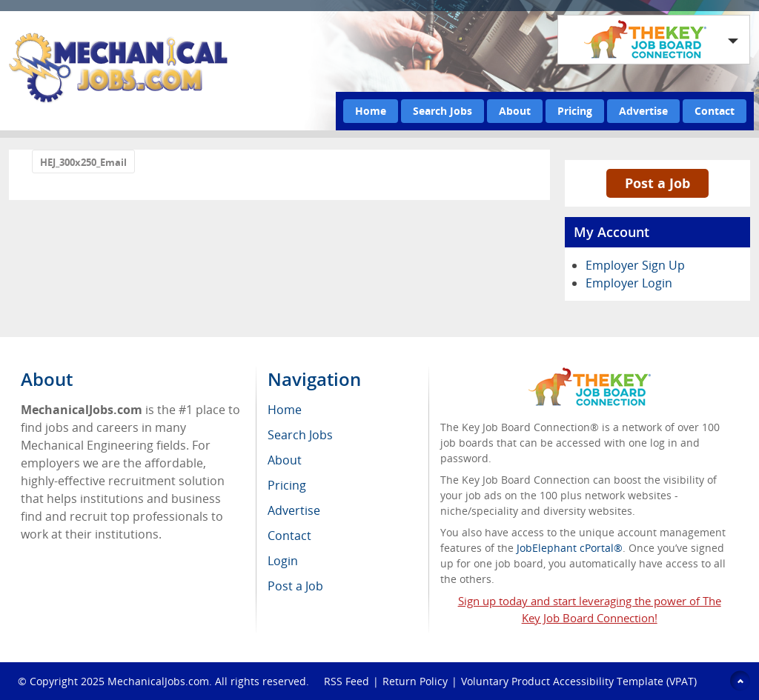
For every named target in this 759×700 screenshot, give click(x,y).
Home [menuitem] (285, 410)
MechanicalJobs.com (158, 681)
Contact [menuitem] (289, 536)
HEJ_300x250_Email (83, 162)
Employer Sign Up (635, 265)
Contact (715, 111)
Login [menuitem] (283, 561)
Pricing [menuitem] (287, 485)
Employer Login (629, 283)
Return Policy (415, 681)
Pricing (575, 111)
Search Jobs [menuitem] (300, 435)
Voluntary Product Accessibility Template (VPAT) (579, 681)
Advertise (643, 111)
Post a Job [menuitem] (295, 586)
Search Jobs (443, 111)
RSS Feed (347, 681)
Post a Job (657, 183)
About (515, 111)
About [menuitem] (285, 460)
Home (371, 111)
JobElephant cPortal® (570, 548)
